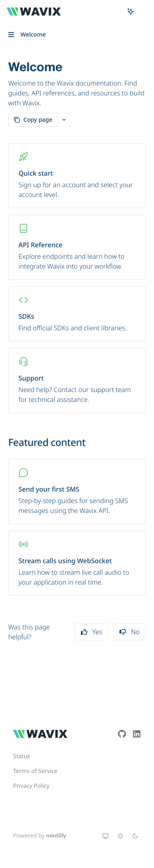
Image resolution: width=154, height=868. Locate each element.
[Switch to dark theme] (135, 836)
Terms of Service (35, 771)
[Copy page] (33, 120)
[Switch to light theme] (120, 836)
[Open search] (115, 12)
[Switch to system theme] (106, 836)
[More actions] (143, 12)
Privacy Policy (31, 786)
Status (22, 756)
